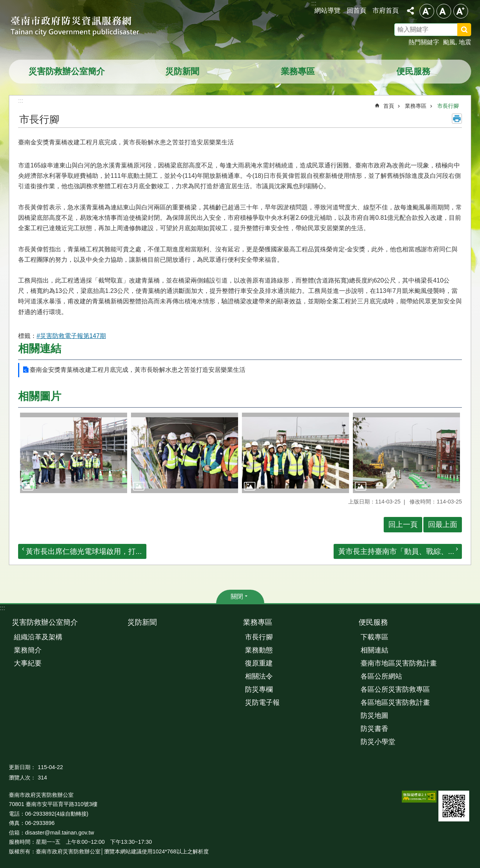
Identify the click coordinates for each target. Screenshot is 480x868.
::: (3, 608)
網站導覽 (327, 10)
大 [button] (461, 11)
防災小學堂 (378, 742)
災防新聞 (182, 71)
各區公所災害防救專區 (395, 689)
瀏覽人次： (22, 778)
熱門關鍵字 (424, 42)
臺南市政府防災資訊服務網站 (82, 27)
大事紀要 (28, 663)
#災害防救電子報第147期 (71, 336)
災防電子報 (262, 702)
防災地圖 (374, 716)
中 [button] (444, 11)
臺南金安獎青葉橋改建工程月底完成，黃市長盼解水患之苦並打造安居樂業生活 (138, 370)
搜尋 (474, 31)
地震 (465, 42)
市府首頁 (386, 10)
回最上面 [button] (443, 524)
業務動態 (259, 650)
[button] (74, 453)
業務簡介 (28, 650)
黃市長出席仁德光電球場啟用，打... (84, 551)
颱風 (449, 42)
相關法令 (259, 676)
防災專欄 (259, 689)
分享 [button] (410, 11)
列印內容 (457, 119)
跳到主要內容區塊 (4, 4)
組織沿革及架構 (38, 637)
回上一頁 (403, 524)
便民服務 (413, 71)
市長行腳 (448, 106)
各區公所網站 (381, 676)
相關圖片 (40, 396)
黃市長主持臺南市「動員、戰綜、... (396, 551)
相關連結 (40, 349)
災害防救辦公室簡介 (67, 71)
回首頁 (357, 10)
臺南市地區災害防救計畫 (399, 663)
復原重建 (259, 663)
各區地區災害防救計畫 (395, 702)
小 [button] (427, 11)
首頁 (389, 106)
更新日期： (22, 767)
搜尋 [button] (464, 30)
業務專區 (298, 71)
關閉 (237, 596)
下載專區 (374, 637)
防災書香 (374, 729)
